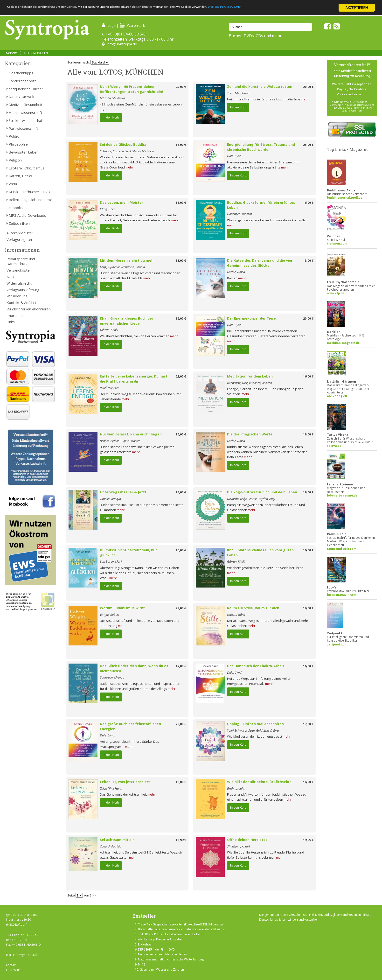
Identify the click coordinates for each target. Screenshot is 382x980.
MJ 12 (142, 964)
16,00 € (181, 203)
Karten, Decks (20, 176)
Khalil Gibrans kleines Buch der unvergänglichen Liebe (127, 321)
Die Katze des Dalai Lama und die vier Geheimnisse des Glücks (260, 263)
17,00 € (181, 666)
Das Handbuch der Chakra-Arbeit (256, 666)
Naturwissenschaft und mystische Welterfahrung (171, 959)
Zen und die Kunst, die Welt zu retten (260, 87)
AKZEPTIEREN (357, 8)
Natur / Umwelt (22, 97)
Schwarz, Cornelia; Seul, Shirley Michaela (127, 151)
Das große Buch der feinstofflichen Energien (130, 726)
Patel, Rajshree (110, 388)
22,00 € (181, 376)
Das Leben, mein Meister (122, 202)
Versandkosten (19, 270)
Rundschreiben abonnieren (29, 309)
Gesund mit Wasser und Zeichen (162, 969)
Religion (15, 160)
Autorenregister (20, 233)
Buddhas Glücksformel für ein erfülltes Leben (261, 205)
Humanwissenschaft (25, 112)
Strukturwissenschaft (26, 120)
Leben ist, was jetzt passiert (125, 782)
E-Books (16, 208)
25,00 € (308, 145)
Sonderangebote (23, 81)
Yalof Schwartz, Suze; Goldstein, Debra (253, 730)
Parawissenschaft (23, 128)
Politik (14, 136)
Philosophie (18, 144)
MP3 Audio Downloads (27, 215)
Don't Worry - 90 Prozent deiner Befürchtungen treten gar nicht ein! (131, 89)
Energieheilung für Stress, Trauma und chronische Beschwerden (261, 147)
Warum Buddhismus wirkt (122, 608)
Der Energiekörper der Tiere (251, 318)
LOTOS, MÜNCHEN (35, 53)
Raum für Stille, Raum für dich (253, 608)
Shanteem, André (238, 846)
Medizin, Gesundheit (26, 105)
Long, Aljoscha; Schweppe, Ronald (122, 267)
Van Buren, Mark (111, 561)
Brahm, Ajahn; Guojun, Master (120, 441)
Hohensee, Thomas (240, 214)
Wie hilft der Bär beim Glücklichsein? (259, 782)
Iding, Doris (108, 209)
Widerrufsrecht (19, 283)
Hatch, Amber (236, 615)
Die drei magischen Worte (250, 434)
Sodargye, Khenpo (112, 677)
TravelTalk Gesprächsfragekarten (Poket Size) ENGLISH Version (181, 924)
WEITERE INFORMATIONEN (290, 8)
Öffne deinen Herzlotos (247, 840)
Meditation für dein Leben (250, 376)
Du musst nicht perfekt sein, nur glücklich (128, 553)
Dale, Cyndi (235, 156)
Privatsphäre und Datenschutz (21, 261)
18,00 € (181, 145)
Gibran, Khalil (109, 330)
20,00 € (181, 87)
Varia (13, 184)
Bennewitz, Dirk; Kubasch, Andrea (249, 383)
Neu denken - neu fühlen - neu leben (163, 954)
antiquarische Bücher (26, 89)
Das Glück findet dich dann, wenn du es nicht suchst (134, 668)
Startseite (11, 53)
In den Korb (111, 117)
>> (94, 895)
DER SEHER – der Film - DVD (156, 949)
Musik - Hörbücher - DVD (29, 192)
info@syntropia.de (122, 44)
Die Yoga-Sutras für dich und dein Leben (262, 492)
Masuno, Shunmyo (112, 98)
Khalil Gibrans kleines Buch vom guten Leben (260, 553)
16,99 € (181, 840)
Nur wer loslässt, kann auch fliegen (131, 434)
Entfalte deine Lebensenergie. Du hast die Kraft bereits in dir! (134, 379)
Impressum (16, 315)
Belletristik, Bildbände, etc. (31, 200)
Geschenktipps (21, 73)
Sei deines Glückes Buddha (123, 144)
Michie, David (236, 272)
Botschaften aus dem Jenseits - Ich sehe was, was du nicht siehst (181, 929)
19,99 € (308, 840)
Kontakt (11, 965)
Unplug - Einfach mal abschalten (255, 724)
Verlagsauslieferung (23, 290)
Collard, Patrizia (111, 846)
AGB (10, 277)
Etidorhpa (145, 944)
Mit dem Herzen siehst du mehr (127, 260)
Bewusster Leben (24, 152)
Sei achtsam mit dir (117, 840)
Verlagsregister (20, 239)
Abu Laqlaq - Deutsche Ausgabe (160, 939)
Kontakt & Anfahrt (21, 302)
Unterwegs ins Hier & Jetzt (123, 492)
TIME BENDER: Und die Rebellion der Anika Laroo (171, 934)
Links (11, 322)
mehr (104, 109)
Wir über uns (17, 296)
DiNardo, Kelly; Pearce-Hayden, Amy (251, 499)
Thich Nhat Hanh (238, 93)
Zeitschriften (19, 223)
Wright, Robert (110, 615)
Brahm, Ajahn (236, 788)
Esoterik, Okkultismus (27, 168)
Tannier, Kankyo (110, 499)
